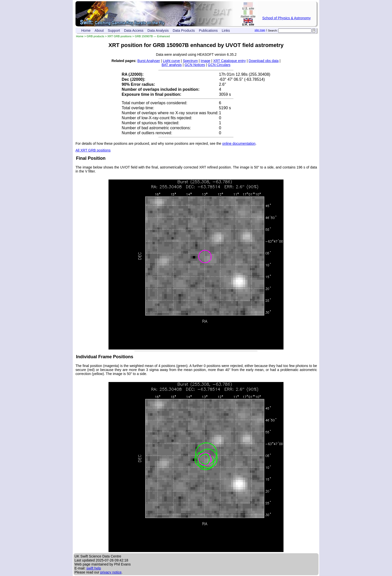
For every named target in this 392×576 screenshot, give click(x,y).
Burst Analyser (149, 61)
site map (260, 30)
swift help (93, 568)
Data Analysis (158, 30)
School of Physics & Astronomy (286, 18)
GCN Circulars (219, 65)
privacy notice (111, 572)
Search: (273, 30)
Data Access (134, 30)
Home (86, 30)
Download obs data (264, 61)
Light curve (171, 61)
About (99, 30)
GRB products (95, 36)
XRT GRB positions (120, 36)
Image (206, 61)
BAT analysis (171, 65)
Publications (208, 30)
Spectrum (190, 61)
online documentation (239, 143)
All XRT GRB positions (93, 150)
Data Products (184, 30)
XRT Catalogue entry (229, 61)
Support (114, 30)
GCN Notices (195, 65)
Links (226, 30)
